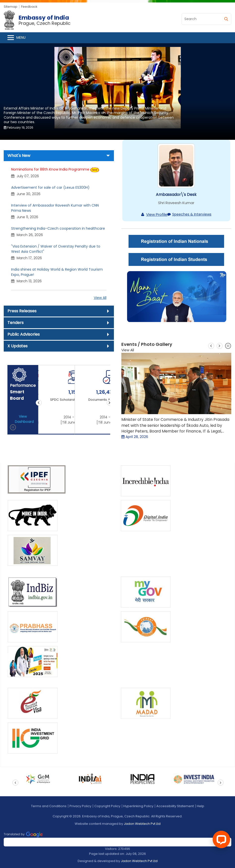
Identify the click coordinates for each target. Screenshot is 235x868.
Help (201, 806)
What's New (19, 156)
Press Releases (22, 311)
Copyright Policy (107, 806)
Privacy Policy (80, 806)
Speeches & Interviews (192, 214)
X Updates (17, 346)
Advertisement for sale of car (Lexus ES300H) (50, 187)
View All (100, 298)
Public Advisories (24, 334)
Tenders (16, 323)
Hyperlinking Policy (138, 806)
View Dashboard (24, 419)
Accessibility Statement (175, 806)
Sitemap (11, 7)
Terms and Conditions (49, 806)
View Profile (157, 214)
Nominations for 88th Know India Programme (50, 169)
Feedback (29, 7)
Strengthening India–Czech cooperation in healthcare (58, 228)
